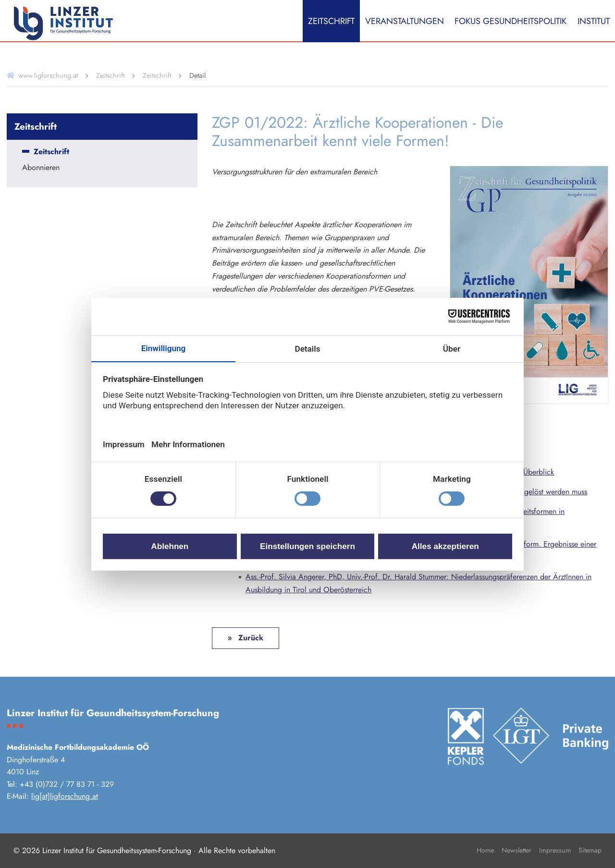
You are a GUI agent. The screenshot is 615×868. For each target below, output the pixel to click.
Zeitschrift (331, 21)
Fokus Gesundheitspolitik (510, 21)
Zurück (250, 638)
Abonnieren (41, 168)
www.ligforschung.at (48, 75)
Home (485, 850)
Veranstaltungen (405, 21)
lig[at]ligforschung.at (65, 796)
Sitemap (590, 850)
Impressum (555, 850)
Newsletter (517, 850)
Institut (594, 21)
